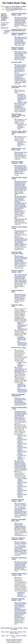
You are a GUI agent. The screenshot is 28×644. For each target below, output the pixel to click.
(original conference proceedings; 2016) (21, 40)
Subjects (12, 633)
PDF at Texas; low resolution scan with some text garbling (22, 344)
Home (3, 632)
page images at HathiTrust (21, 365)
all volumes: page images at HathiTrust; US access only (22, 458)
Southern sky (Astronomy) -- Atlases (18, 539)
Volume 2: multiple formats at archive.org (22, 441)
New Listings (13, 632)
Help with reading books (7, 628)
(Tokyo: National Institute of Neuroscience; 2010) (21, 185)
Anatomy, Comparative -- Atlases (17, 162)
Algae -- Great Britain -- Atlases (18, 149)
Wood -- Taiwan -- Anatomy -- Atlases (19, 574)
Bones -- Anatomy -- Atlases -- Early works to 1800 (18, 115)
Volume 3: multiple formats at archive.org (22, 445)
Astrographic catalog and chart (18, 395)
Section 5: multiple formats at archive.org (22, 496)
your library (4, 24)
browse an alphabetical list (15, 9)
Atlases (6, 33)
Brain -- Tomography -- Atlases (17, 253)
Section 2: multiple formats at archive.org (22, 484)
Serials (17, 633)
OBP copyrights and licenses (14, 642)
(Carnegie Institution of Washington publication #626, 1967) (20, 526)
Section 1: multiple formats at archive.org (22, 480)
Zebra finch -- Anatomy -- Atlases (18, 599)
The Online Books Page (14, 3)
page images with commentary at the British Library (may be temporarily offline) (22, 99)
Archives (18, 636)
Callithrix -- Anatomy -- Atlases (18, 271)
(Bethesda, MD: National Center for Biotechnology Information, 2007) (20, 204)
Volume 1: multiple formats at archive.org (22, 437)
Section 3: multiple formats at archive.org (22, 488)
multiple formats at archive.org (22, 125)
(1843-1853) (21, 154)
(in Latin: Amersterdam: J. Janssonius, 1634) (20, 106)
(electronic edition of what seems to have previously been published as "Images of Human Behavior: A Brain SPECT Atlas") (21, 242)
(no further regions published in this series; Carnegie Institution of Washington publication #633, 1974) (21, 508)
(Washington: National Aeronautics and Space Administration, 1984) (21, 20)
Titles (24, 632)
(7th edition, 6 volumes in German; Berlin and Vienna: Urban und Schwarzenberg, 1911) (21, 415)
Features (12, 636)
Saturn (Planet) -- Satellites (7, 31)
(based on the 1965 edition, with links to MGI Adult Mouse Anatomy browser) (21, 168)
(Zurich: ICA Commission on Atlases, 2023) (20, 67)
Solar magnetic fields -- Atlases (19, 520)
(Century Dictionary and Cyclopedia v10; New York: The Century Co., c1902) (20, 78)
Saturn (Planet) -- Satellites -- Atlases (19, 14)
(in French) (21, 401)
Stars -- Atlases (22, 348)
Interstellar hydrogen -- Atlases (18, 500)
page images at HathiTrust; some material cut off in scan (22, 339)
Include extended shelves (16, 8)
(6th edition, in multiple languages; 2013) (20, 296)
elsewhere (3, 25)
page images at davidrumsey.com (22, 95)
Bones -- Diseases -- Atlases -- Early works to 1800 (19, 133)
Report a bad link (18, 628)
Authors (20, 632)
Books (3, 636)
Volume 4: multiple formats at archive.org (22, 449)
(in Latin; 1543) (20, 464)
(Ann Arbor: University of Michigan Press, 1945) (21, 370)
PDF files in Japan (22, 596)
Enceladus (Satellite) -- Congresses (18, 48)
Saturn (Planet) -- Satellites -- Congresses (19, 34)
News (7, 636)
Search (7, 632)
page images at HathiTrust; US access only (21, 594)
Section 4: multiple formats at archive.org (22, 492)
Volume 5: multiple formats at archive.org (22, 453)
